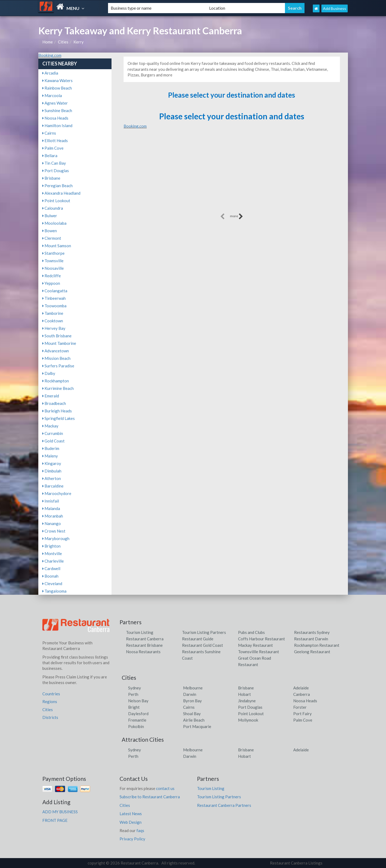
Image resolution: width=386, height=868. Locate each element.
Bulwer (50, 216)
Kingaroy (52, 463)
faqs (140, 830)
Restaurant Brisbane (144, 645)
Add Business (335, 8)
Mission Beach (56, 358)
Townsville (53, 261)
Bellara (50, 156)
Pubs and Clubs (251, 632)
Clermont (52, 238)
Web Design (131, 822)
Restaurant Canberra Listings (296, 863)
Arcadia (50, 73)
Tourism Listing (140, 632)
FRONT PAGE (55, 820)
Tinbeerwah (54, 298)
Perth (133, 694)
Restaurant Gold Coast (203, 645)
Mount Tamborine (59, 343)
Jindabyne (247, 701)
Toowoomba (54, 306)
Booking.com (50, 55)
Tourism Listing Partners (204, 632)
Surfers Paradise (58, 366)
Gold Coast (53, 441)
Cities (63, 42)
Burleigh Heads (57, 411)
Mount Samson (57, 246)
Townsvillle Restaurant (259, 652)
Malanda (51, 508)
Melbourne (193, 688)
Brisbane (51, 178)
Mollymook (248, 720)
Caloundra (53, 208)
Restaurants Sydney (312, 632)
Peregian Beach (57, 186)
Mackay (50, 426)
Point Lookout (56, 201)
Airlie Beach (194, 720)
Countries (51, 694)
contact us (165, 788)
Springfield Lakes (59, 418)
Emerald (51, 396)
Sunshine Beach (57, 110)
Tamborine (53, 313)
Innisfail (51, 501)
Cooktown (53, 321)
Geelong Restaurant (312, 652)
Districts (50, 717)
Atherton (52, 478)
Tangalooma (54, 591)
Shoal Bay (192, 714)
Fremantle (137, 720)
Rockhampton (56, 381)
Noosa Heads (55, 118)
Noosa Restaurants (143, 652)
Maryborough (56, 538)
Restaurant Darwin (311, 639)
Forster (300, 707)
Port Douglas (56, 171)
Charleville (53, 561)
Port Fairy (303, 714)
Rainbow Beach (57, 88)
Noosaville (53, 268)
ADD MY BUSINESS (60, 812)
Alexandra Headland (61, 193)
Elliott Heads (55, 141)
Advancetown (56, 351)
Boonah (50, 576)
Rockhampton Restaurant (317, 645)
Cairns (49, 133)
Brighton (51, 546)
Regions (50, 701)
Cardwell (51, 568)
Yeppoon (51, 283)
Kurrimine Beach (58, 388)
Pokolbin (136, 726)
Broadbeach (54, 403)
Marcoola (52, 95)
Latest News (131, 814)
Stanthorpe (53, 253)
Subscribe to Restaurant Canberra (150, 797)
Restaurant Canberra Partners (224, 805)
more (237, 216)
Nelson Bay (138, 701)
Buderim (51, 448)
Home (48, 42)
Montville (52, 553)
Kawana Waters (57, 80)
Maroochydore (57, 493)
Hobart (244, 694)
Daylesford (138, 714)
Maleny (50, 456)
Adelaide (301, 688)
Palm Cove (53, 148)
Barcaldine (53, 486)
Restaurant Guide (198, 639)
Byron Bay (192, 701)
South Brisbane (57, 336)
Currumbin (53, 433)
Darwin (190, 694)
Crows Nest (54, 531)
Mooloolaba (54, 223)
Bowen (50, 231)
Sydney (135, 688)
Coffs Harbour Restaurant (261, 639)
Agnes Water (55, 103)
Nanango (52, 523)
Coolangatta (55, 291)
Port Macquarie (197, 726)
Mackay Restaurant (255, 645)
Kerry (79, 42)
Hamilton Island (57, 125)
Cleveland (52, 583)
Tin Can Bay (54, 163)
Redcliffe (52, 276)
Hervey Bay (54, 328)
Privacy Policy (132, 839)
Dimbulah (52, 471)
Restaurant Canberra (145, 639)
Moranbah (53, 516)
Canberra (302, 694)
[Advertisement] (232, 175)
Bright (134, 707)
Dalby (49, 373)
